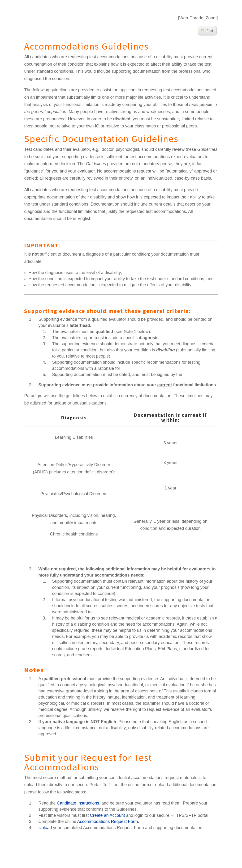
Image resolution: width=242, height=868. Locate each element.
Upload (45, 828)
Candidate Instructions (78, 803)
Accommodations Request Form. (108, 822)
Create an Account (107, 815)
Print (207, 30)
